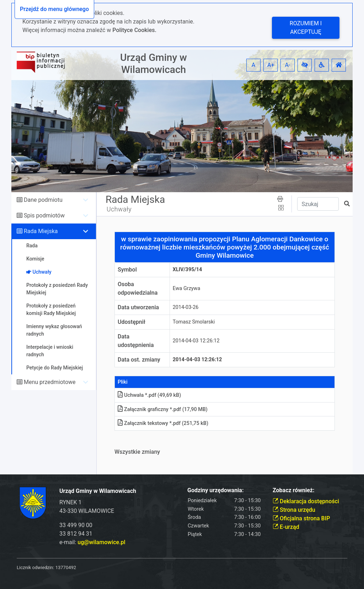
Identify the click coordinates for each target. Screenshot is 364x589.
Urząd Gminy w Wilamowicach (154, 64)
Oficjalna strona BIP (301, 518)
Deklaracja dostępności (306, 501)
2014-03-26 (186, 307)
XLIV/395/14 (188, 270)
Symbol (127, 270)
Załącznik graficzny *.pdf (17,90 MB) (163, 409)
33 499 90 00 (76, 525)
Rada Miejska (41, 231)
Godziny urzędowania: (215, 490)
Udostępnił (132, 322)
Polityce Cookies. (134, 30)
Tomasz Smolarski (194, 322)
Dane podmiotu (43, 200)
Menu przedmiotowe (50, 382)
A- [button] (288, 65)
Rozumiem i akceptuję (306, 28)
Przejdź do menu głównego (54, 9)
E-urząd (286, 527)
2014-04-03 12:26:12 (196, 341)
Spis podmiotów (44, 215)
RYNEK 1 (71, 502)
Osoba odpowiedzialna (138, 288)
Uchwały (119, 209)
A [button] (253, 65)
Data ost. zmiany (139, 360)
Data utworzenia (138, 307)
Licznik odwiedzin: (35, 567)
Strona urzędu (294, 510)
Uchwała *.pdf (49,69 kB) (149, 395)
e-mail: (92, 542)
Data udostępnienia (136, 341)
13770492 (66, 567)
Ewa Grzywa (187, 288)
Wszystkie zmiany (137, 452)
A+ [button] (271, 65)
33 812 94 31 (76, 534)
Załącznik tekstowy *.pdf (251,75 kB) (163, 423)
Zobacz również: (294, 490)
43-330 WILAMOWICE (87, 511)
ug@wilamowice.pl (101, 542)
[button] (305, 65)
